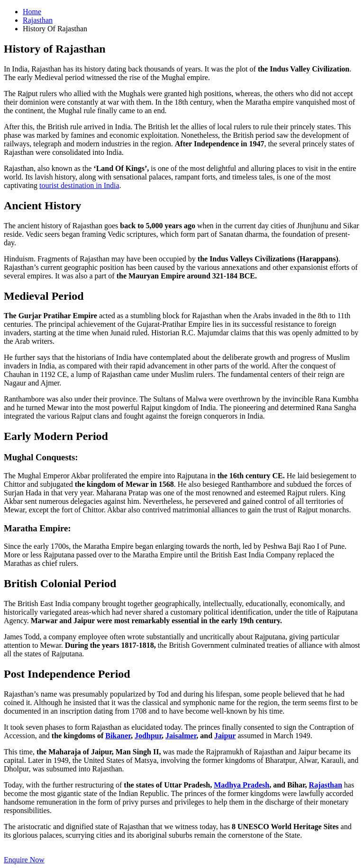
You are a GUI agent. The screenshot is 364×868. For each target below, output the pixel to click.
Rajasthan (38, 20)
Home (32, 12)
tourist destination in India (79, 185)
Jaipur (225, 736)
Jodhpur (148, 736)
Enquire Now (24, 860)
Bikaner (118, 736)
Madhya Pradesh (241, 785)
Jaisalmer (181, 736)
